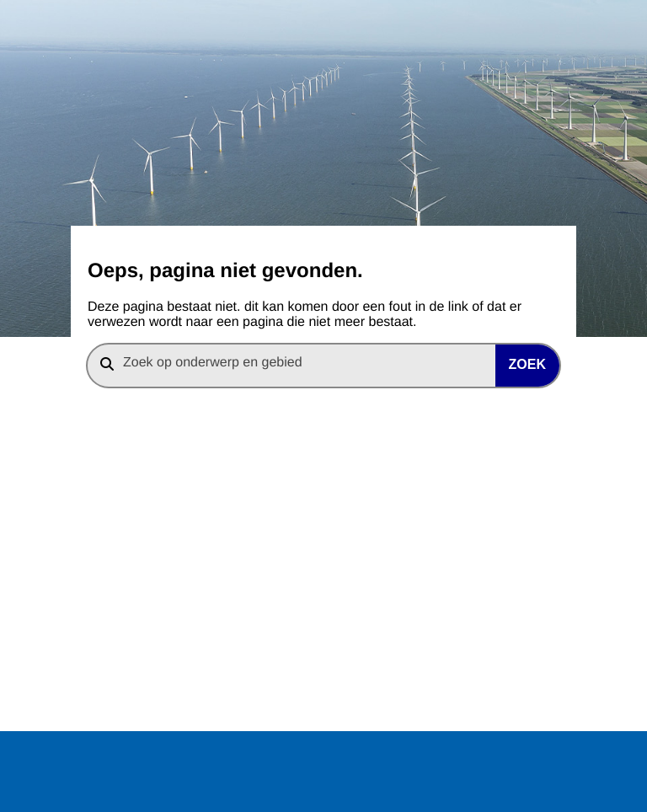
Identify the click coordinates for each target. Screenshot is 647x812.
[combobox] (323, 366)
